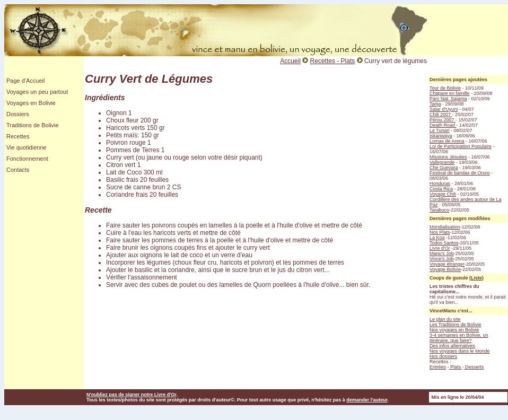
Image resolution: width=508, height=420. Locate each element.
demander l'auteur (367, 400)
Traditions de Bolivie (33, 125)
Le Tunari (440, 130)
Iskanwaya (441, 136)
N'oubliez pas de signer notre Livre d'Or (131, 395)
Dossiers (18, 114)
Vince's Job (442, 259)
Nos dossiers (443, 356)
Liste (476, 278)
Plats (456, 367)
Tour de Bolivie (445, 88)
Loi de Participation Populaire (461, 146)
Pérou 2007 (443, 120)
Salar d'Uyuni (444, 109)
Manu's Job (442, 253)
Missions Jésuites (448, 157)
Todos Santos (444, 243)
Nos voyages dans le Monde (460, 351)
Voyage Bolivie (445, 269)
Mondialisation (445, 227)
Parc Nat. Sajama (448, 99)
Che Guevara (444, 168)
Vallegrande (442, 162)
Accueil (290, 61)
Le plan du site (445, 319)
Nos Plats (440, 232)
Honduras (440, 183)
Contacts (18, 170)
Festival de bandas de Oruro (460, 173)
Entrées (438, 367)
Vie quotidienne (27, 147)
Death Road (443, 125)
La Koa (437, 238)
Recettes (18, 136)
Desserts (474, 367)
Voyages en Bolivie (31, 103)
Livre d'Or (440, 248)
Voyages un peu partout (37, 92)
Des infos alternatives (452, 346)
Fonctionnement (27, 159)
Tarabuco (439, 210)
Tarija (435, 104)
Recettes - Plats (333, 61)
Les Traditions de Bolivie (456, 325)
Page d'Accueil (25, 81)
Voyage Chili (443, 194)
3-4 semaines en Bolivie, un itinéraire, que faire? (459, 338)
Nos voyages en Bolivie (454, 330)
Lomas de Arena (447, 141)
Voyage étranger (447, 264)
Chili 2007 (441, 115)
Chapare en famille (450, 93)
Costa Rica (441, 189)
